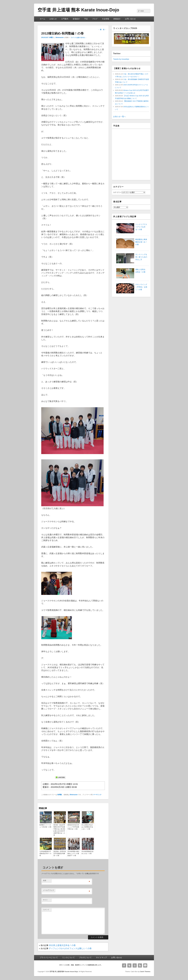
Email (145, 965)
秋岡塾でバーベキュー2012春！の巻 (45, 826)
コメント (46, 910)
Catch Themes (145, 972)
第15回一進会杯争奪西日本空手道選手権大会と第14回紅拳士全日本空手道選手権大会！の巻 (59, 830)
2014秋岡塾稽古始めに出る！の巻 (87, 852)
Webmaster (60, 37)
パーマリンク (97, 795)
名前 (45, 880)
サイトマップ (101, 958)
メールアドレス (48, 890)
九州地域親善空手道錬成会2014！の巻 (45, 854)
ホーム (43, 19)
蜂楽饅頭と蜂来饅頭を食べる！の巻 (141, 242)
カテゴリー (117, 192)
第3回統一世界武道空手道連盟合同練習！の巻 (60, 854)
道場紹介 (76, 19)
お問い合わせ (130, 19)
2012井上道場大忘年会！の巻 (62, 945)
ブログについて (85, 958)
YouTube (135, 965)
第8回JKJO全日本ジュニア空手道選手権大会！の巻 (73, 827)
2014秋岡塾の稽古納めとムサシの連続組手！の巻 (73, 854)
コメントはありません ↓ (79, 37)
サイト (45, 900)
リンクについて (68, 958)
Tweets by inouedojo (121, 59)
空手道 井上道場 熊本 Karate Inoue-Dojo (78, 10)
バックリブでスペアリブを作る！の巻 (141, 227)
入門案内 (65, 19)
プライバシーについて (49, 958)
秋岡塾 (60, 795)
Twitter (129, 965)
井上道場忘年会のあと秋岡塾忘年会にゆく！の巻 (87, 827)
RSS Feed (140, 965)
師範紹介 (117, 19)
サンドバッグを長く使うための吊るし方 (141, 257)
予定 (86, 19)
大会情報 (106, 19)
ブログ (95, 19)
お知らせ (53, 19)
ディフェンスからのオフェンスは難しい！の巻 (70, 948)
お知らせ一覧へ (119, 117)
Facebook (124, 965)
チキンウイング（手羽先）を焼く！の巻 (141, 287)
